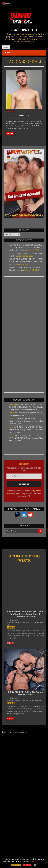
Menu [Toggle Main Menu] (8, 53)
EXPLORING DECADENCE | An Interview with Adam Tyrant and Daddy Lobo (26, 814)
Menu (6, 47)
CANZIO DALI (24, 116)
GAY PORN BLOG (24, 30)
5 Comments (37, 824)
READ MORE (10, 133)
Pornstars (11, 111)
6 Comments (37, 811)
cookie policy (33, 861)
